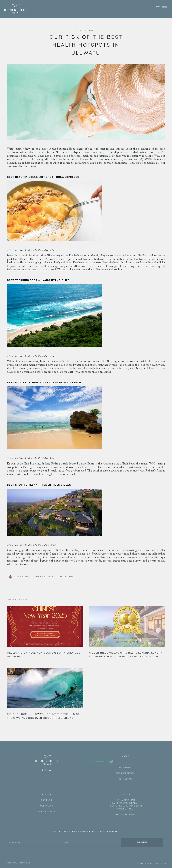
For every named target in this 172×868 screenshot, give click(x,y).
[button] (164, 6)
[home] (15, 9)
